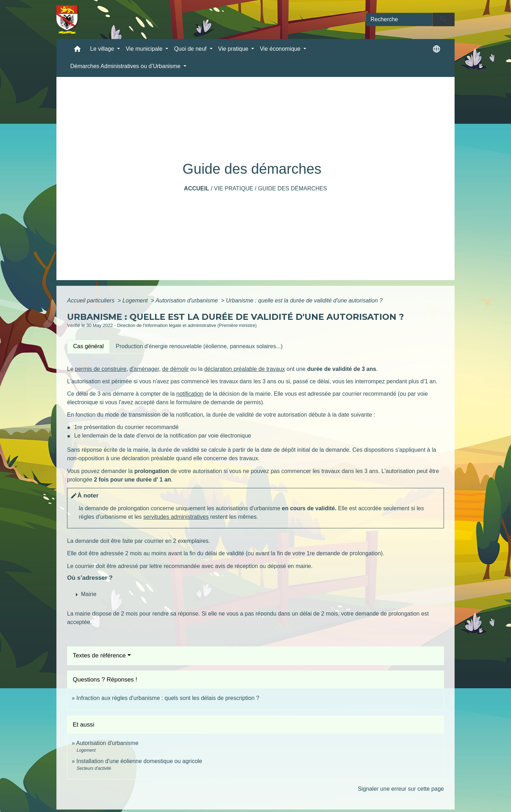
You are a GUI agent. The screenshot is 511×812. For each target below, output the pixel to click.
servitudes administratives (176, 517)
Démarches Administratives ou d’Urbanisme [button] (126, 66)
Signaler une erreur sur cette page (401, 789)
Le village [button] (103, 49)
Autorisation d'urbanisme (187, 301)
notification (190, 394)
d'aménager (144, 369)
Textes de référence (99, 655)
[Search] (399, 20)
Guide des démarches (293, 188)
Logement (136, 301)
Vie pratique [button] (234, 49)
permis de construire (101, 369)
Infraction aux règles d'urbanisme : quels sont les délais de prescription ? (168, 698)
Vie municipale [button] (145, 49)
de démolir (175, 369)
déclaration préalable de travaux (244, 369)
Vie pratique (234, 188)
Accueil (196, 188)
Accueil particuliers (92, 301)
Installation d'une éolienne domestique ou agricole (139, 761)
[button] (77, 51)
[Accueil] (67, 20)
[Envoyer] (444, 20)
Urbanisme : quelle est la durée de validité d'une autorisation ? (304, 301)
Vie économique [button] (281, 49)
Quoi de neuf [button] (191, 49)
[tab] (88, 346)
